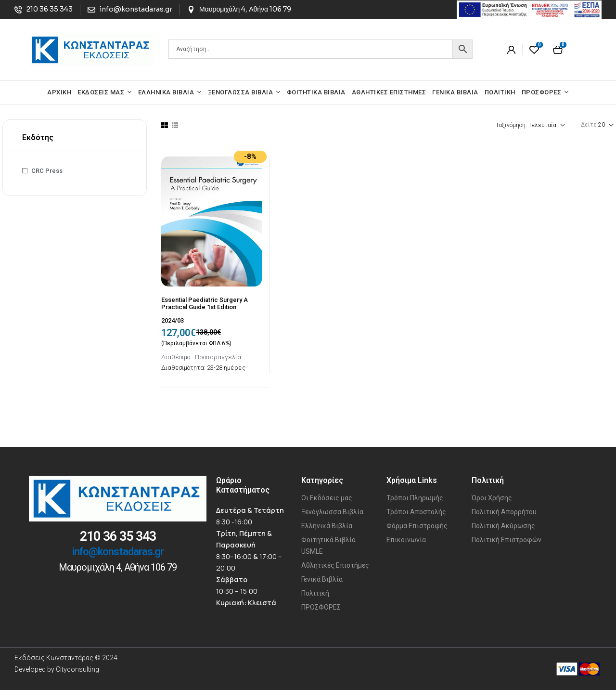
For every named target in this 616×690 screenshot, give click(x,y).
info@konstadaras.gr (118, 552)
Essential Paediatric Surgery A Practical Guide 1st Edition (205, 304)
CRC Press (47, 171)
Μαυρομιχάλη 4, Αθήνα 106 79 (118, 567)
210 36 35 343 (118, 536)
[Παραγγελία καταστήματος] (504, 125)
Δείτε (589, 125)
